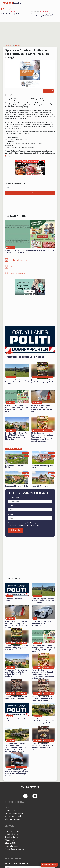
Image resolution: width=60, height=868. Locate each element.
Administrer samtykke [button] (13, 819)
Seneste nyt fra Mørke (13, 831)
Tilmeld (30, 193)
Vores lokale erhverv (12, 834)
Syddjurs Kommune (12, 846)
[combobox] (9, 518)
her (6, 155)
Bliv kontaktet (16, 530)
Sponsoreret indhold (12, 852)
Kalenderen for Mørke (13, 837)
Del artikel (48, 91)
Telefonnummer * (14, 498)
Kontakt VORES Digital (13, 816)
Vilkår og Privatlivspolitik (14, 813)
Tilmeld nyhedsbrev (49, 865)
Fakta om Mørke (11, 840)
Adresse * (11, 514)
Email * (10, 506)
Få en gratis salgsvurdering (14, 849)
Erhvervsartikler (11, 843)
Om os (7, 807)
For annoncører (10, 810)
